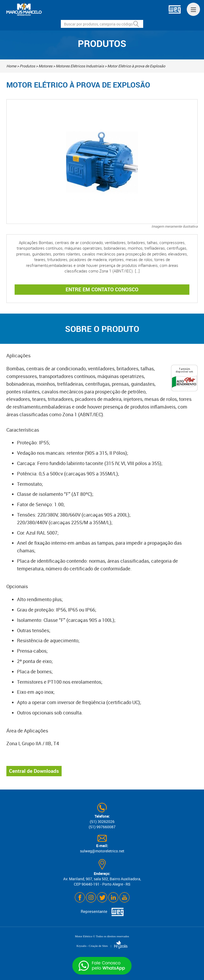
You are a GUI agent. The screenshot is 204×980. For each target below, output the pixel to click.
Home (11, 66)
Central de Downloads (34, 771)
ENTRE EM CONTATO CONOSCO (102, 289)
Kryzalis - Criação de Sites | (102, 946)
